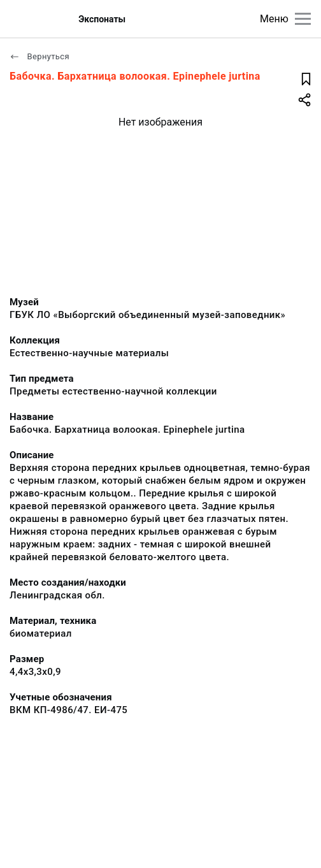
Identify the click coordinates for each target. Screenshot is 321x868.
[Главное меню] (303, 19)
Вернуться (39, 56)
